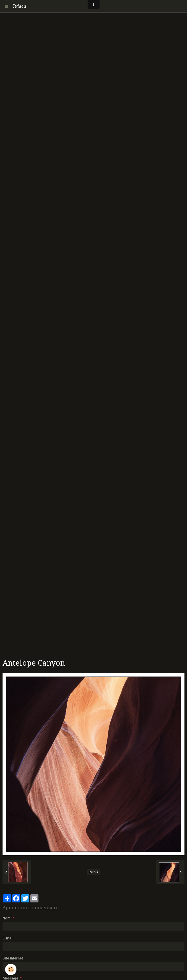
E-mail (8, 938)
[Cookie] (11, 969)
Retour (93, 872)
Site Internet (13, 958)
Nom (7, 918)
